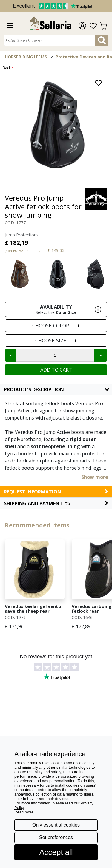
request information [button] (56, 492)
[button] (56, 503)
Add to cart (56, 370)
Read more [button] (24, 812)
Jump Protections (22, 235)
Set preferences (56, 837)
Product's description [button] (56, 389)
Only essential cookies (56, 825)
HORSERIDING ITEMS (26, 57)
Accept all (56, 852)
